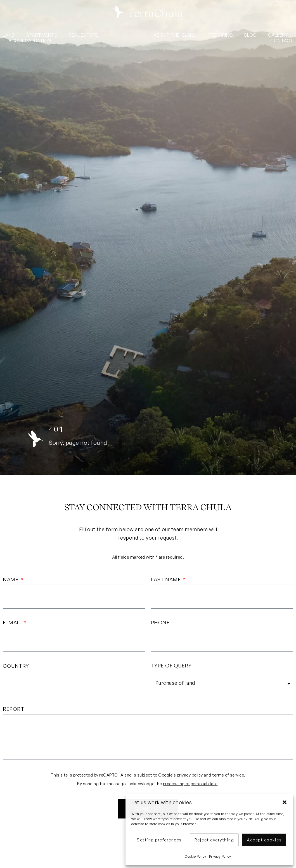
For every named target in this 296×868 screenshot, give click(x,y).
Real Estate (83, 35)
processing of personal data (190, 785)
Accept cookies (264, 840)
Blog (251, 35)
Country (16, 666)
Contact (282, 41)
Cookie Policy (196, 856)
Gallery (278, 35)
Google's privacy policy (181, 776)
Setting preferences (159, 840)
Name (11, 580)
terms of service (228, 776)
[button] (285, 802)
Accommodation (30, 41)
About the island (175, 35)
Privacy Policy (220, 856)
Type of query (171, 666)
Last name (167, 580)
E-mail (13, 623)
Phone (160, 623)
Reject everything (214, 840)
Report (13, 710)
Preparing (220, 35)
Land (9, 35)
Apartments (42, 35)
